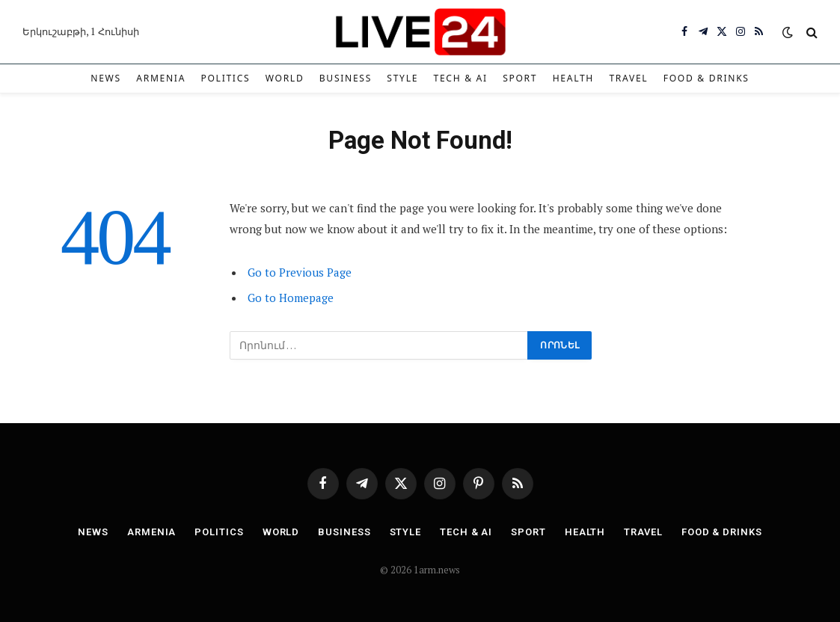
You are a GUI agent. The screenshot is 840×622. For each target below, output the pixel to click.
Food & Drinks (706, 78)
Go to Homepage (291, 298)
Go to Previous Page (300, 272)
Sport (520, 78)
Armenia (161, 78)
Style (402, 78)
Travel (628, 78)
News (106, 78)
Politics (225, 78)
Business (346, 78)
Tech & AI (460, 78)
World (285, 78)
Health (573, 78)
